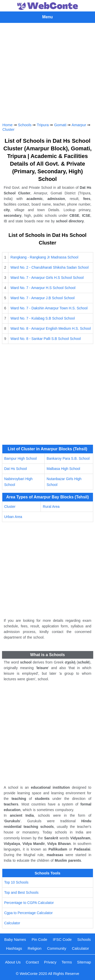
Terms (67, 962)
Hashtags (14, 948)
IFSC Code (62, 939)
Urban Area (13, 517)
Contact (32, 962)
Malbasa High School (63, 469)
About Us (13, 962)
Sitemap (84, 962)
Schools (25, 125)
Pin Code (40, 939)
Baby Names (15, 939)
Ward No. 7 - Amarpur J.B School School (42, 298)
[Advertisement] (48, 72)
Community (57, 948)
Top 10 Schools (16, 882)
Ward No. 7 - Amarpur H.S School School (43, 288)
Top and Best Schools (21, 892)
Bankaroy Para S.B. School (68, 458)
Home (8, 125)
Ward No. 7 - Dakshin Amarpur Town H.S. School (49, 308)
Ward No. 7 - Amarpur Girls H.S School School (47, 278)
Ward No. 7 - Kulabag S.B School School (43, 318)
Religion (34, 948)
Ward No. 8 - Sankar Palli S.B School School (45, 339)
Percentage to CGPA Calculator (29, 903)
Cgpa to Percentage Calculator (29, 913)
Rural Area (51, 507)
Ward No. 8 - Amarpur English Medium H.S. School (51, 328)
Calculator (12, 923)
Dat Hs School (16, 469)
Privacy (50, 962)
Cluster (9, 129)
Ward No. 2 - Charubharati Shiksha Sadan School (49, 267)
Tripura (43, 125)
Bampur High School (21, 458)
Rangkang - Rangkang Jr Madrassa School (44, 257)
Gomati (60, 125)
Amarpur (79, 125)
